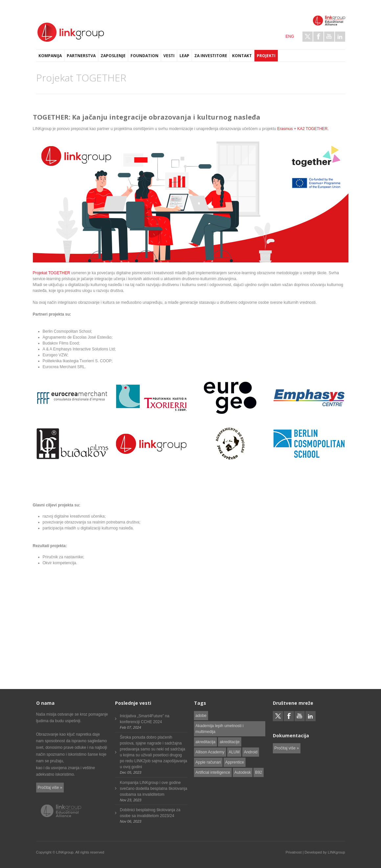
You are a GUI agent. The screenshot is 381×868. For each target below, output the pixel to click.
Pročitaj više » (50, 788)
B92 (259, 772)
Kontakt (242, 56)
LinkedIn (340, 37)
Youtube (329, 37)
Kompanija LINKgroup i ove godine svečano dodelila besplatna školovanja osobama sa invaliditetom (154, 789)
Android (251, 752)
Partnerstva (81, 56)
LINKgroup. (65, 852)
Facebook (318, 37)
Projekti (266, 56)
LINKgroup (336, 852)
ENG (290, 36)
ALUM (234, 752)
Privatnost (294, 852)
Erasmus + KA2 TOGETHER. (303, 129)
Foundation (144, 56)
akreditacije (230, 742)
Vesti (169, 56)
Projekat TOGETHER (52, 273)
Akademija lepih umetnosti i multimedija (220, 729)
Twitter (308, 37)
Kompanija (50, 56)
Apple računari (208, 762)
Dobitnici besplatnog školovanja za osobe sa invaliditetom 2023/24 (150, 813)
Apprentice (235, 762)
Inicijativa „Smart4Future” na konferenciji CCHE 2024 (145, 719)
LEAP (184, 56)
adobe (201, 716)
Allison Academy (210, 752)
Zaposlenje (113, 56)
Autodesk (243, 772)
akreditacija (206, 742)
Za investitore (211, 56)
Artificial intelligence (213, 772)
